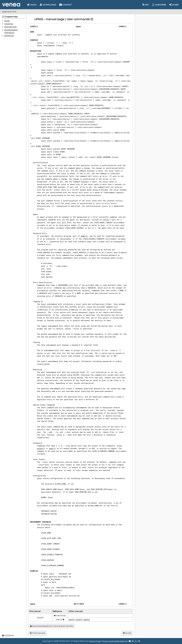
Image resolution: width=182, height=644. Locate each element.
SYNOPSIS (9, 24)
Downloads (48, 5)
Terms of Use (95, 641)
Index (32, 5)
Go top (127, 633)
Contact (65, 5)
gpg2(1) (84, 236)
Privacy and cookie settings (115, 641)
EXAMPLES (9, 36)
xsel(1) (52, 448)
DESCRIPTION (10, 27)
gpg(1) (72, 619)
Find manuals (38, 633)
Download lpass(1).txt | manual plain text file (51, 626)
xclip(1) (41, 448)
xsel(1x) (87, 619)
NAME (7, 21)
